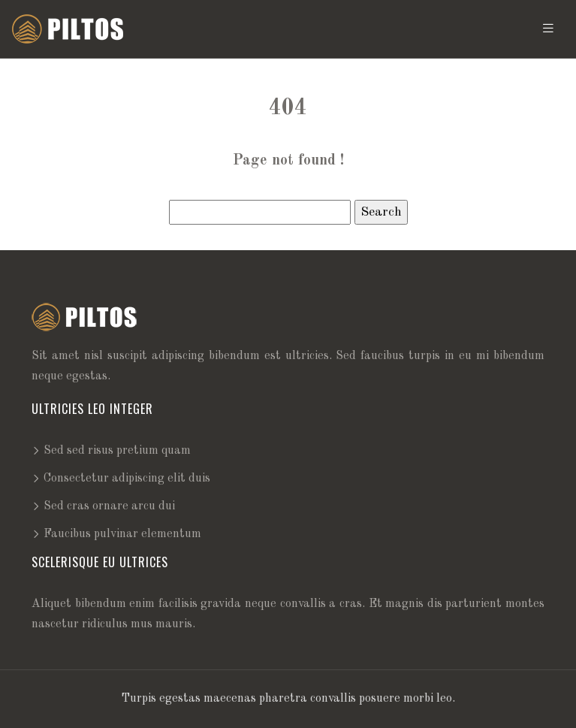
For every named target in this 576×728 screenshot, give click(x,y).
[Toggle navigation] (548, 29)
